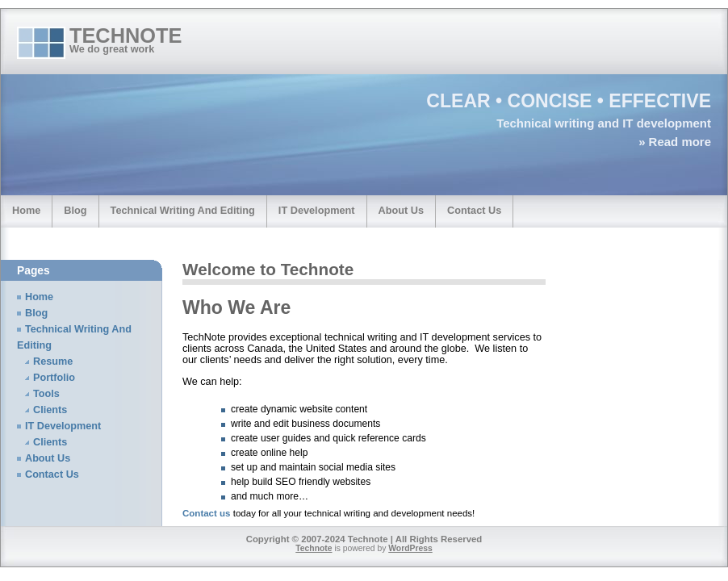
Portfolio (54, 378)
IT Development (317, 210)
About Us (402, 210)
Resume (53, 362)
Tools (46, 394)
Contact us (207, 513)
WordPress (410, 548)
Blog (75, 210)
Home (26, 210)
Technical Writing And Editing (183, 210)
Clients (50, 410)
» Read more (675, 142)
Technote (126, 36)
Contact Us (474, 210)
